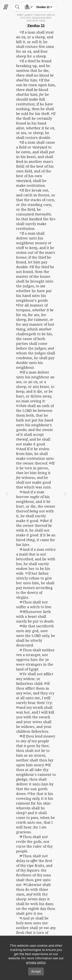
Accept (36, 971)
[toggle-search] (17, 7)
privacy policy (36, 962)
